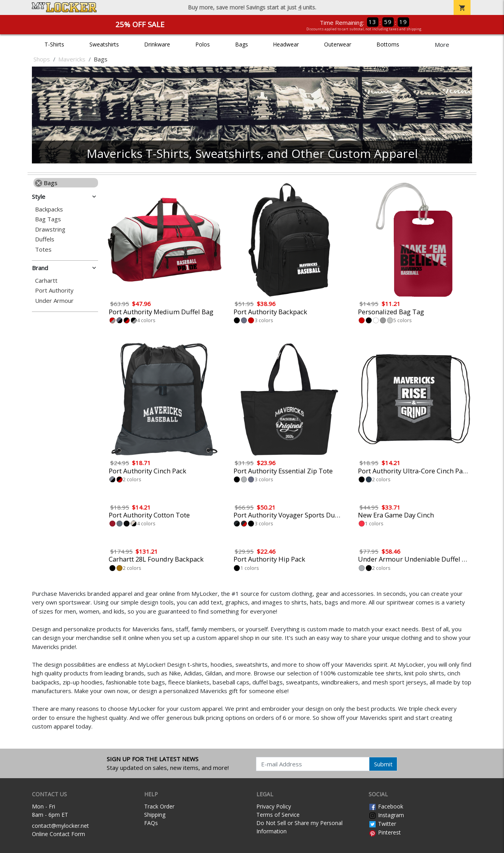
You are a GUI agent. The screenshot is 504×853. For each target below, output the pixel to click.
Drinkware (157, 44)
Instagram (386, 815)
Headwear (286, 44)
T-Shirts (54, 44)
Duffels (45, 239)
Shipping (155, 815)
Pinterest (385, 832)
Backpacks (49, 209)
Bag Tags (48, 219)
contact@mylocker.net (60, 826)
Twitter (382, 824)
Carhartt (46, 281)
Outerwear (338, 44)
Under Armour (54, 301)
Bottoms (388, 44)
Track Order (159, 806)
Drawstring (50, 229)
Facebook (386, 806)
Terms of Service (278, 815)
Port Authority (54, 290)
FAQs (151, 823)
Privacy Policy (274, 806)
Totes (43, 249)
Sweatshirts (104, 44)
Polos (203, 44)
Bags (242, 44)
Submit (383, 764)
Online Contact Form (58, 834)
